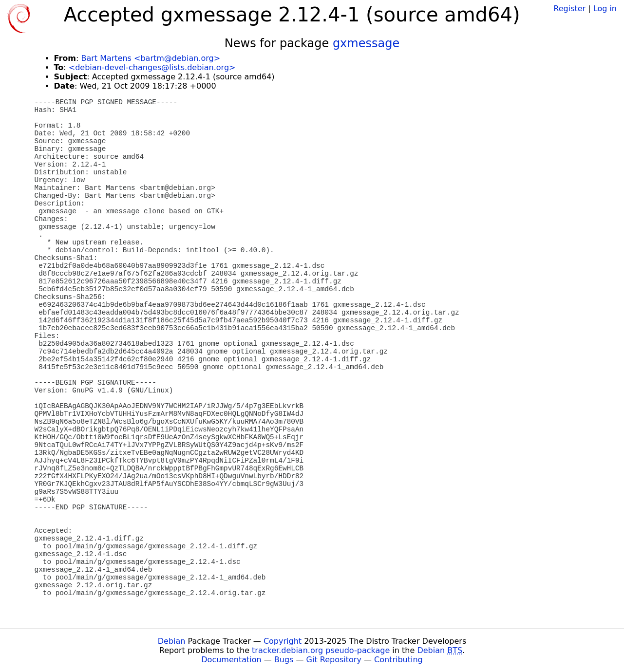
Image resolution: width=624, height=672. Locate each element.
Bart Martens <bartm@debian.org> (151, 58)
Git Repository (334, 660)
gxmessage (366, 43)
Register (569, 9)
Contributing (398, 660)
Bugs (284, 660)
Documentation (231, 660)
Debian (172, 641)
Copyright (283, 641)
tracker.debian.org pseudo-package (321, 650)
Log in (605, 9)
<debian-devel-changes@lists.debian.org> (152, 67)
